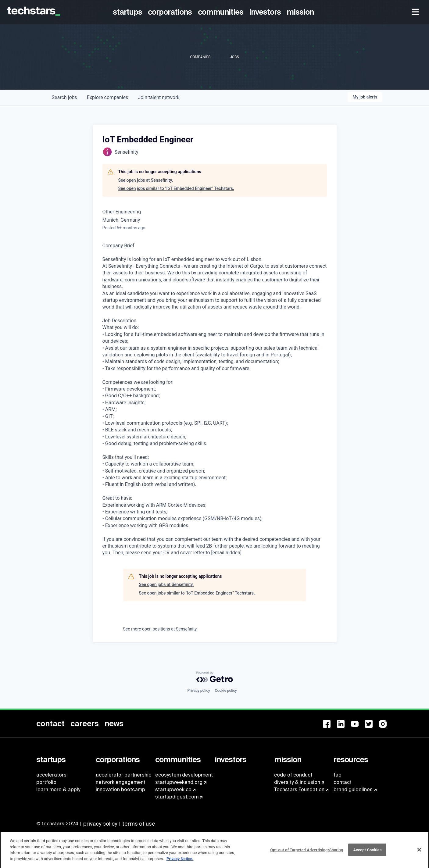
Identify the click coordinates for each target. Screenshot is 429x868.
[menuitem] (129, 12)
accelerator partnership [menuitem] (124, 775)
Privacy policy (198, 691)
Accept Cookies (367, 853)
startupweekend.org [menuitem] (179, 782)
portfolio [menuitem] (46, 782)
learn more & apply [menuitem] (58, 789)
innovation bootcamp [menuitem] (120, 789)
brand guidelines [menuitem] (353, 789)
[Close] (419, 852)
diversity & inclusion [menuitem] (297, 782)
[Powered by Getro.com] (215, 677)
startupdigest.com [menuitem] (177, 797)
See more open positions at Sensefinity (160, 629)
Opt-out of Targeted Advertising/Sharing (307, 853)
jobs (64, 97)
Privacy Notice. (180, 861)
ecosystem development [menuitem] (184, 775)
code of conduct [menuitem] (293, 775)
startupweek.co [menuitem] (173, 789)
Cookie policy (226, 691)
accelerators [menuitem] (51, 775)
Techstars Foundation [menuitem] (299, 789)
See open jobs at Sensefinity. (146, 180)
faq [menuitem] (338, 775)
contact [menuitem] (343, 782)
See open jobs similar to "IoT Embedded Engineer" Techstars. (176, 188)
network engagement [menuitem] (121, 782)
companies (107, 97)
